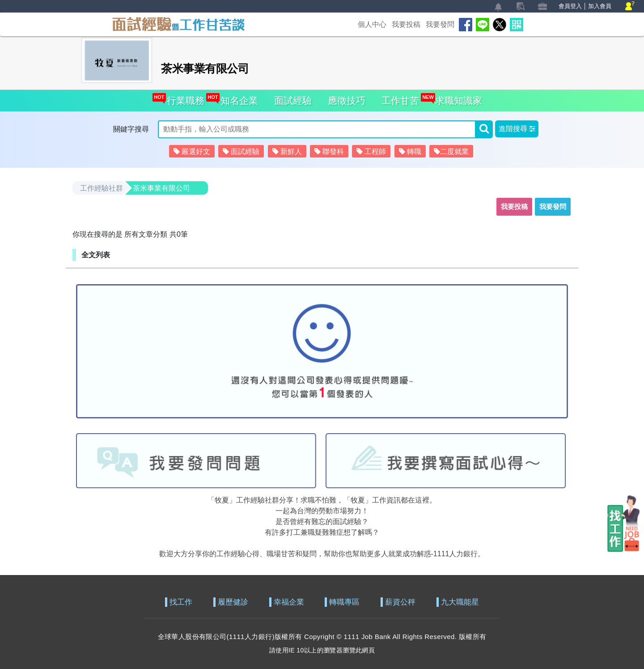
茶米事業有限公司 (161, 188)
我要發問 (440, 24)
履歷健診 (233, 602)
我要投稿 (406, 24)
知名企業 (237, 98)
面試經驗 (293, 100)
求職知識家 (456, 98)
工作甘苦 (400, 100)
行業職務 (183, 98)
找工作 (181, 602)
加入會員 (600, 6)
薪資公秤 (400, 602)
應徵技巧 (347, 100)
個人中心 (372, 24)
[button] (517, 129)
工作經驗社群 (102, 188)
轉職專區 (344, 602)
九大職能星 (460, 602)
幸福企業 (289, 602)
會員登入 (570, 6)
